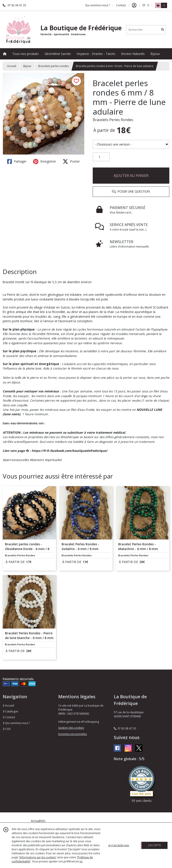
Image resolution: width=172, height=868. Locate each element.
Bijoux (27, 66)
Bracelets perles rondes (54, 66)
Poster (71, 161)
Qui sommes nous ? (16, 723)
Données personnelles (73, 734)
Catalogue (10, 711)
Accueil (12, 66)
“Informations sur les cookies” (38, 857)
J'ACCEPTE (155, 845)
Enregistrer (45, 161)
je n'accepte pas (119, 845)
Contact (121, 5)
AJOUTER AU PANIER (131, 176)
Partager (17, 161)
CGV (7, 729)
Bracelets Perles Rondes (113, 120)
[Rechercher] (163, 30)
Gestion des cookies (71, 728)
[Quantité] (101, 157)
